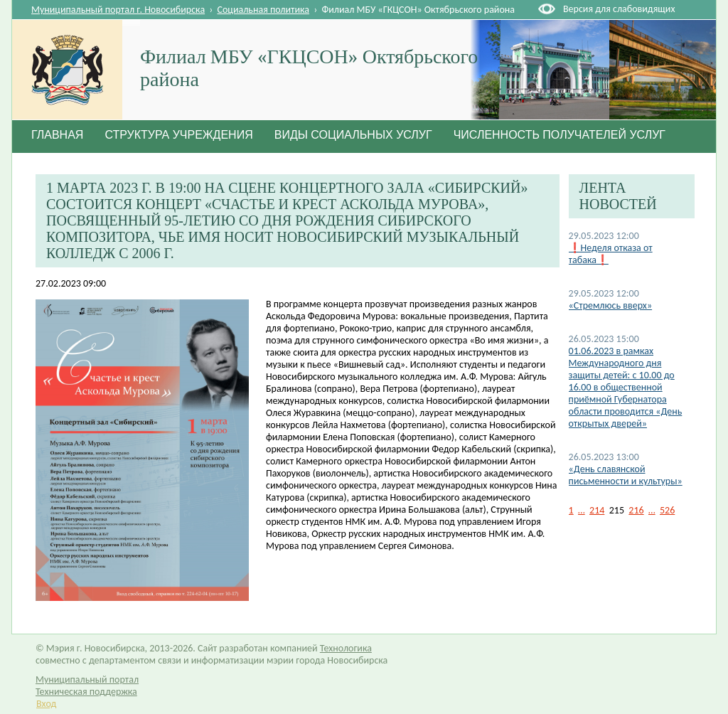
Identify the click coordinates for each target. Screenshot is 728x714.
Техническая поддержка (86, 692)
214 (597, 510)
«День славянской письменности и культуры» (626, 475)
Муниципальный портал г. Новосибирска (118, 10)
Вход (46, 704)
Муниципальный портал (87, 680)
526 (667, 510)
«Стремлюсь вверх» (611, 305)
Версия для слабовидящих (619, 9)
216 (636, 510)
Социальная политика (264, 10)
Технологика (346, 648)
